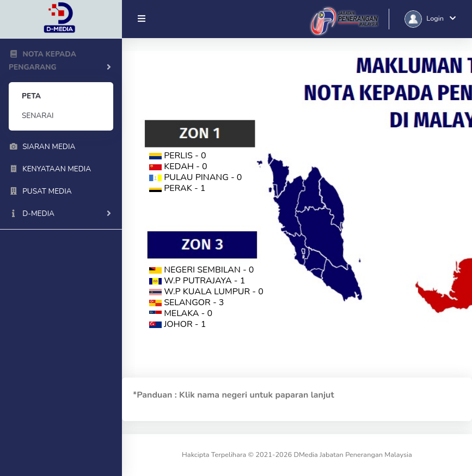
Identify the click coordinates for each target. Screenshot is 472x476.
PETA (31, 96)
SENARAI (38, 116)
